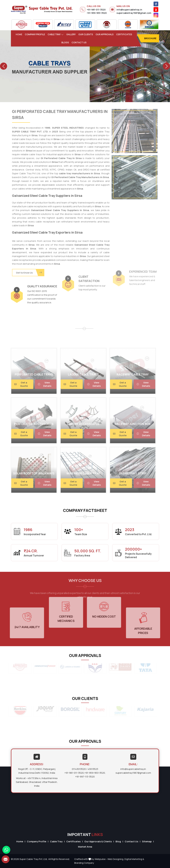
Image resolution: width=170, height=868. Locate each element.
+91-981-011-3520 (96, 10)
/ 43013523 (92, 769)
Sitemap (147, 841)
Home (19, 34)
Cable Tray (56, 34)
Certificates (124, 34)
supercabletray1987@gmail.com (134, 13)
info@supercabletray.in (129, 10)
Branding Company (84, 863)
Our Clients (86, 34)
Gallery (71, 34)
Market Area (85, 847)
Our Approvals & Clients (98, 841)
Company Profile (35, 34)
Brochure (150, 38)
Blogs (65, 42)
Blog (118, 841)
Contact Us (79, 42)
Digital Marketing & (134, 859)
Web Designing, (116, 859)
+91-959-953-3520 (97, 13)
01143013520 (79, 769)
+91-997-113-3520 (85, 777)
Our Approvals (105, 34)
